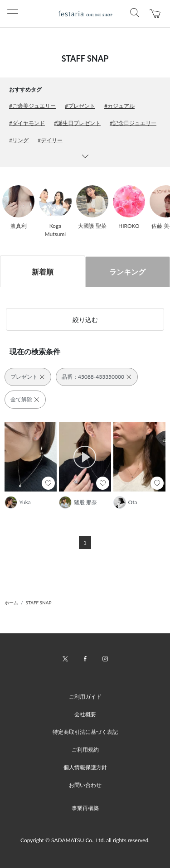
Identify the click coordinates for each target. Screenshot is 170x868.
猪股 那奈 (85, 502)
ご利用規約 (85, 750)
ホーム (11, 603)
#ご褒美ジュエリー (32, 106)
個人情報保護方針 (85, 767)
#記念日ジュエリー (133, 123)
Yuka (25, 502)
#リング (19, 140)
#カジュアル (119, 106)
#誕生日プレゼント (77, 123)
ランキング (127, 272)
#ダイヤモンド (27, 123)
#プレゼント (80, 106)
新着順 (43, 272)
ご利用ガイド (85, 697)
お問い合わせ (85, 785)
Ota (133, 502)
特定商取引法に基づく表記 (85, 732)
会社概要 (85, 714)
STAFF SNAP (39, 603)
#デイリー (50, 140)
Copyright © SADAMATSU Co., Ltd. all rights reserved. (85, 840)
